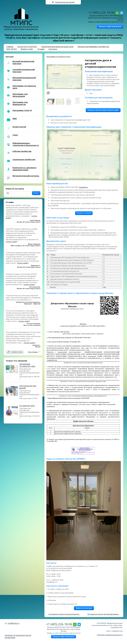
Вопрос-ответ (27, 49)
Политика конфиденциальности (110, 635)
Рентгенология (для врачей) (28, 387)
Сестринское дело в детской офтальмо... (103, 614)
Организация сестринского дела (27, 365)
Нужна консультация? (65, 2)
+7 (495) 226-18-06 (102, 12)
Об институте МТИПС (27, 46)
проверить (84, 187)
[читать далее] (11, 242)
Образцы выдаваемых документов (93, 46)
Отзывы (41, 49)
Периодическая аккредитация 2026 (57, 46)
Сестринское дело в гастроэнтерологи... (64, 614)
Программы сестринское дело (58, 57)
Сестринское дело (27, 406)
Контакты (53, 49)
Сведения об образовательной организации (18, 636)
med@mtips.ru (14, 623)
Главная (10, 46)
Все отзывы (33, 352)
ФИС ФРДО (12, 49)
